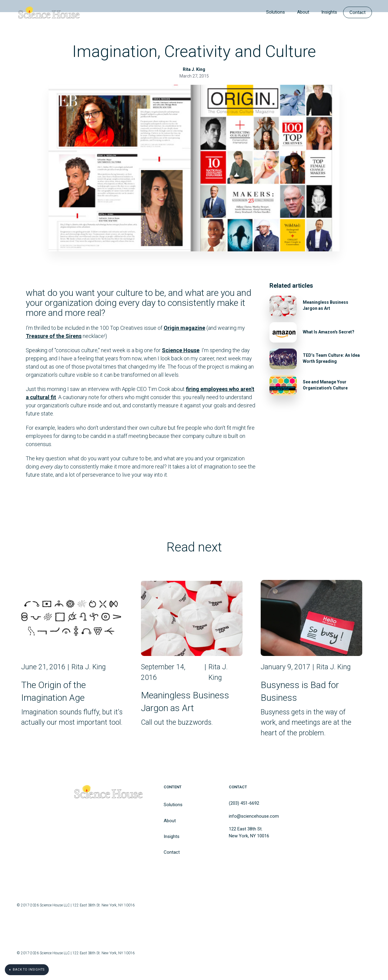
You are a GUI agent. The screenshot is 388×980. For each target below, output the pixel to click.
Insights (329, 12)
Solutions (276, 12)
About (303, 12)
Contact (358, 12)
